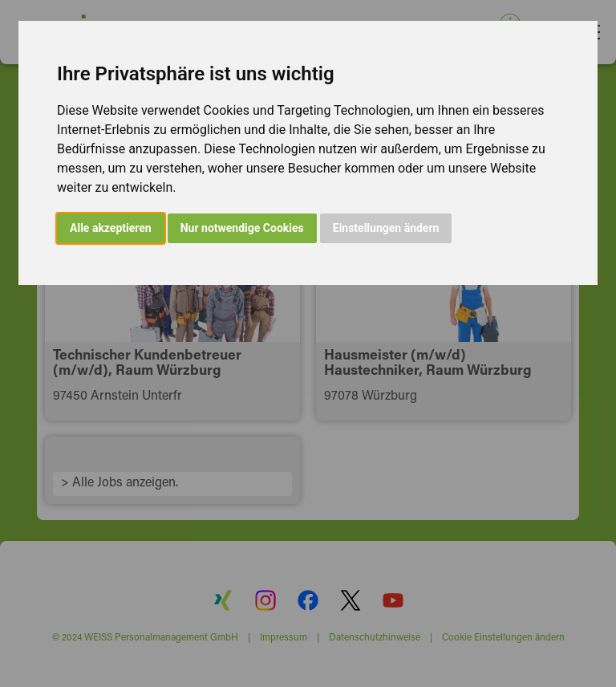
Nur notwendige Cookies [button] (242, 228)
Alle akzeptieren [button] (111, 228)
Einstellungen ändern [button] (386, 228)
